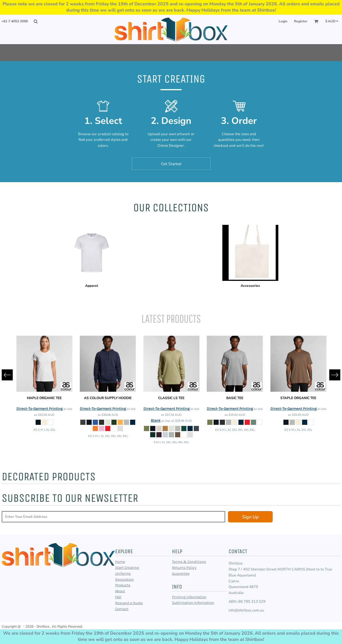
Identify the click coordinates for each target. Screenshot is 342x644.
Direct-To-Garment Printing (39, 409)
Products (123, 585)
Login (283, 21)
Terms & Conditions (189, 562)
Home (120, 562)
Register (301, 21)
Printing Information (189, 597)
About (120, 591)
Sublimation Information (193, 603)
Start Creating (127, 567)
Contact (122, 609)
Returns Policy (184, 567)
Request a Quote (129, 603)
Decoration (124, 579)
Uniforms (123, 573)
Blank (156, 420)
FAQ (118, 597)
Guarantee (181, 573)
